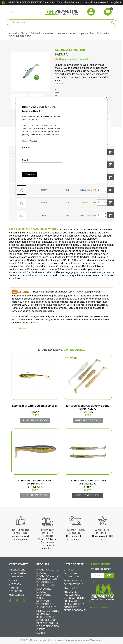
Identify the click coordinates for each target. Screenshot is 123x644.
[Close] (107, 97)
